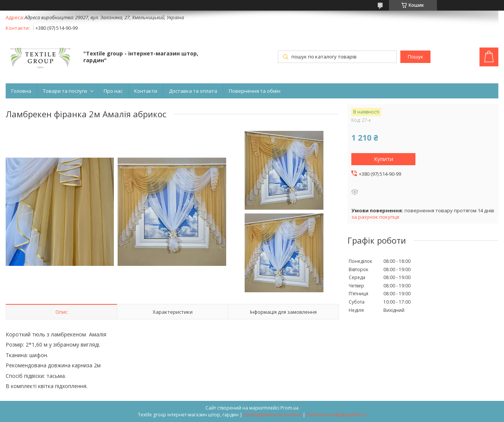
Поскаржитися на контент (273, 415)
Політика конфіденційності (336, 415)
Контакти (146, 91)
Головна (21, 91)
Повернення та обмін (255, 91)
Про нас (113, 91)
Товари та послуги (65, 91)
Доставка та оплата (193, 91)
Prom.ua (290, 408)
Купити (384, 159)
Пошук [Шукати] (415, 57)
